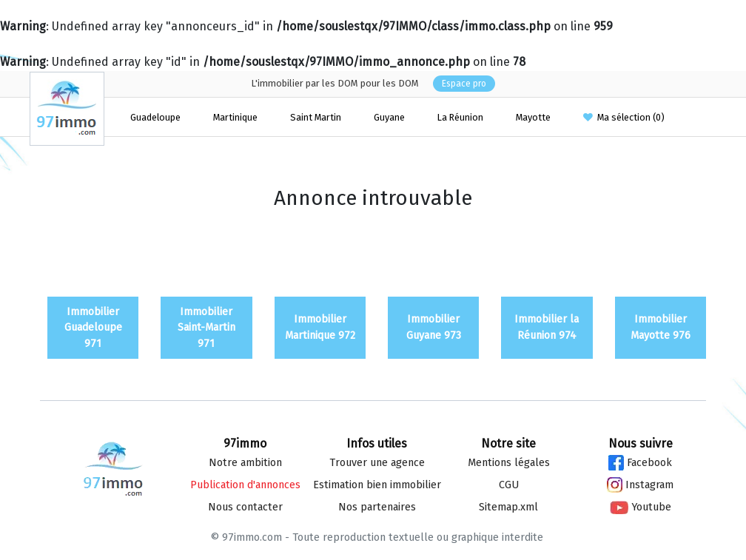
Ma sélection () (624, 117)
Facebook (640, 463)
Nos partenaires (377, 507)
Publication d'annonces (245, 485)
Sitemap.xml (508, 507)
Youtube (641, 507)
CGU (509, 485)
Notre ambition (245, 463)
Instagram (640, 485)
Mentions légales (509, 463)
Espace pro (464, 84)
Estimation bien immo (377, 485)
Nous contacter (245, 507)
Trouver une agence (377, 463)
